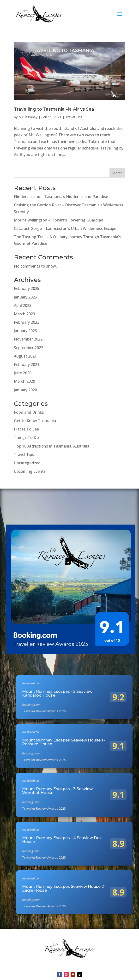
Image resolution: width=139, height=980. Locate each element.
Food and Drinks (29, 412)
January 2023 (25, 331)
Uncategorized (27, 463)
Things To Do (26, 437)
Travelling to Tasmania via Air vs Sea (54, 109)
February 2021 (27, 365)
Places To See (26, 429)
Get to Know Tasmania (35, 421)
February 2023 (27, 322)
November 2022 (28, 339)
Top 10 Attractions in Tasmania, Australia (52, 446)
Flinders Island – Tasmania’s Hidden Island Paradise (61, 197)
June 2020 (23, 373)
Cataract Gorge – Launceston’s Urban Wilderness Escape (65, 228)
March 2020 (24, 381)
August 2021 (25, 356)
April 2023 (23, 305)
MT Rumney (28, 117)
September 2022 (29, 348)
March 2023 (24, 314)
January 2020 (25, 390)
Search (117, 173)
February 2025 (27, 288)
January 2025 (25, 297)
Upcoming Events (30, 471)
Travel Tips (74, 117)
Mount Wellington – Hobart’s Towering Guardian (59, 220)
